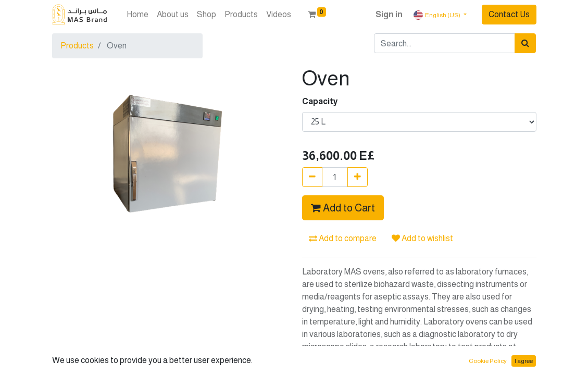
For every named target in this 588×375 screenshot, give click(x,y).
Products (77, 46)
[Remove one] (312, 177)
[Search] (525, 43)
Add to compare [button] (343, 238)
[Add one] (358, 177)
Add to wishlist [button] (422, 238)
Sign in (389, 14)
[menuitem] (137, 15)
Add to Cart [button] (343, 208)
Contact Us (509, 14)
